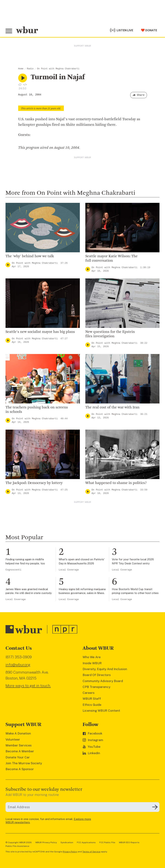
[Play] (8, 265)
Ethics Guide (92, 705)
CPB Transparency (96, 687)
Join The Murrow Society (24, 763)
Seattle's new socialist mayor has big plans (40, 332)
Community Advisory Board (103, 681)
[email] (82, 807)
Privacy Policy (70, 852)
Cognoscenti (13, 570)
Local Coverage (69, 570)
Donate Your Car (18, 757)
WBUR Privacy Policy (46, 842)
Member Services (19, 745)
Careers (89, 693)
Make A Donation (18, 733)
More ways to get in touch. (28, 686)
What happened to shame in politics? (116, 483)
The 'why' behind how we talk (30, 256)
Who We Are (92, 657)
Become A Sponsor (20, 769)
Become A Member (20, 751)
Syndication (67, 842)
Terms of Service (91, 852)
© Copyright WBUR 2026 (19, 842)
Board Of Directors (97, 675)
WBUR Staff (92, 699)
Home (21, 69)
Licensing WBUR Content (101, 711)
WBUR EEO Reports (129, 842)
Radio (30, 69)
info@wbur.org (18, 665)
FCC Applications (86, 842)
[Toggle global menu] (9, 31)
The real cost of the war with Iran (112, 408)
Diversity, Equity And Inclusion (105, 669)
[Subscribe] (155, 807)
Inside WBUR (92, 663)
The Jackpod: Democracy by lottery (34, 483)
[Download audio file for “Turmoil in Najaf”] (20, 84)
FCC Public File (107, 842)
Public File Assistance (17, 846)
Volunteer (13, 739)
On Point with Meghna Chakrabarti (58, 69)
